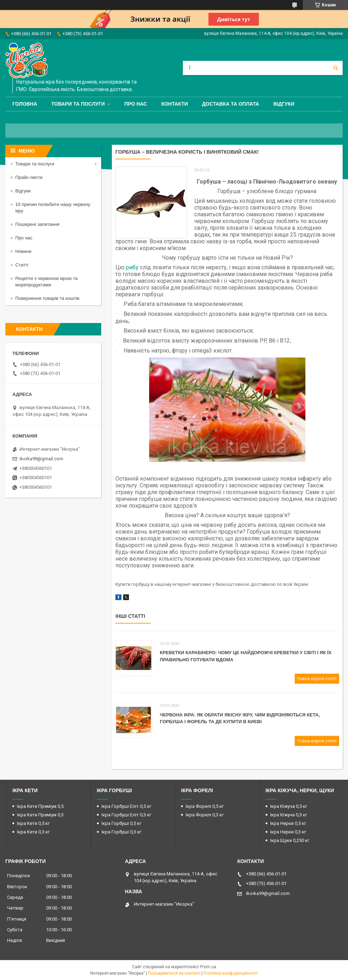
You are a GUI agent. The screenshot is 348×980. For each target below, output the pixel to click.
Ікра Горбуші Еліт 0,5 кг (126, 806)
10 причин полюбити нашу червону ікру (53, 208)
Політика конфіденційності (231, 973)
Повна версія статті (317, 679)
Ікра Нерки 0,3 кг (288, 832)
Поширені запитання (37, 224)
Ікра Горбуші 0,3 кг (121, 832)
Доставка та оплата (231, 104)
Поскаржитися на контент (174, 973)
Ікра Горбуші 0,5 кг (121, 823)
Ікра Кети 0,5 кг (33, 823)
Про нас (136, 104)
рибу (132, 267)
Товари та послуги (78, 104)
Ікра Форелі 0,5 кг (205, 806)
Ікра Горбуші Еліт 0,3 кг (126, 815)
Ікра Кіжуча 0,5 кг (289, 806)
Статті (22, 265)
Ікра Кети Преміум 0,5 (40, 806)
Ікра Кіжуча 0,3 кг (289, 815)
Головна (25, 104)
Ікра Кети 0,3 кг (33, 832)
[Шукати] (336, 68)
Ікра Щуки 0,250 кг (290, 840)
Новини (23, 251)
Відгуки (284, 104)
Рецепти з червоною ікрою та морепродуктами (47, 282)
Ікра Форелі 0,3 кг (205, 815)
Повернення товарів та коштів (47, 298)
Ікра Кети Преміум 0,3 (40, 815)
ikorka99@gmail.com (41, 459)
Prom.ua (208, 967)
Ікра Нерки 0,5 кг (288, 823)
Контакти (175, 104)
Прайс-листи (29, 177)
